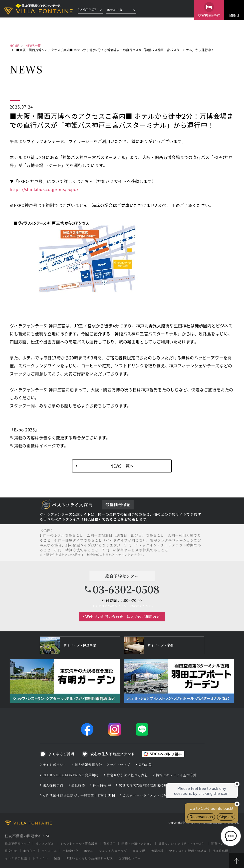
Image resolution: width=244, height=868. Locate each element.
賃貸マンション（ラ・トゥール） (182, 843)
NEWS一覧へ (122, 466)
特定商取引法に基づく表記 (127, 775)
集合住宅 (29, 851)
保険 (57, 858)
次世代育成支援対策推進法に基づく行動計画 (153, 785)
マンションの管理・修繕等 (188, 851)
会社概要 (78, 785)
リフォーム (49, 851)
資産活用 (109, 843)
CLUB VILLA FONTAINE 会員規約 (71, 775)
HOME (14, 46)
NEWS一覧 (33, 46)
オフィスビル (45, 843)
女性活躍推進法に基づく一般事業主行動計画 (77, 795)
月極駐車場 (220, 851)
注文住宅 (11, 851)
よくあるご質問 (61, 754)
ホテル (89, 851)
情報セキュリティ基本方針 (176, 775)
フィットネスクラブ (113, 851)
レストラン (40, 858)
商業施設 (157, 851)
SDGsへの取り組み (166, 754)
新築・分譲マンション (137, 843)
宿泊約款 (145, 765)
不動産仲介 (71, 851)
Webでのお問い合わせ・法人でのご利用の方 (123, 617)
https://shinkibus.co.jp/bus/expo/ (44, 189)
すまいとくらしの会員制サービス (89, 858)
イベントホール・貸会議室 (79, 843)
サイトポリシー (55, 765)
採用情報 (100, 785)
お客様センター (130, 858)
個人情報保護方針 (88, 765)
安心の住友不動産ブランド (113, 754)
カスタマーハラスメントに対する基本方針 (155, 795)
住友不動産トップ (17, 843)
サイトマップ (120, 765)
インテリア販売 (16, 858)
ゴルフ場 (139, 851)
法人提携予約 (53, 785)
